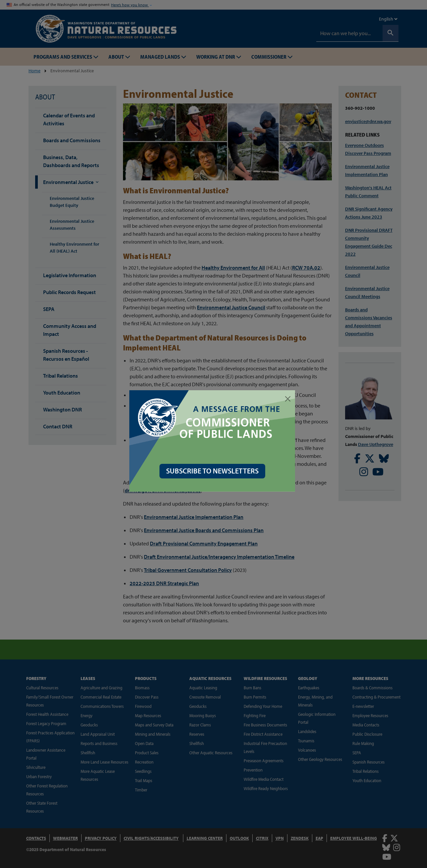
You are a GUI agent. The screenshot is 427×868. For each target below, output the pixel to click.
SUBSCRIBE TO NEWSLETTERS (214, 471)
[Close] (289, 399)
